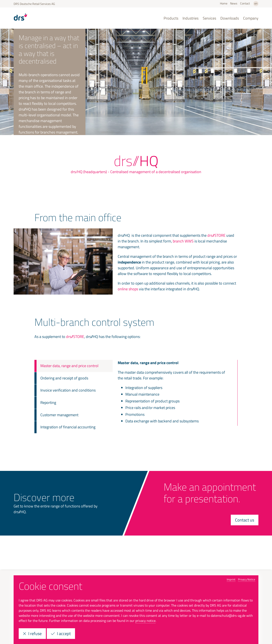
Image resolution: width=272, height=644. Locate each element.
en (256, 3)
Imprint (231, 579)
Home (224, 3)
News (234, 3)
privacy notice (145, 621)
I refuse (32, 633)
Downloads (230, 18)
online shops (128, 289)
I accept (61, 633)
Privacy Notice (247, 579)
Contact (245, 3)
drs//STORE (216, 235)
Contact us (245, 520)
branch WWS (183, 241)
